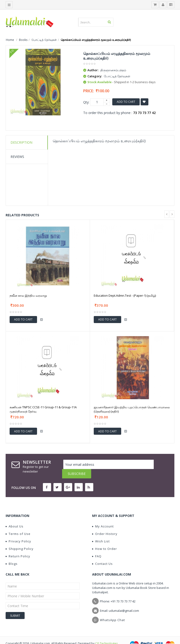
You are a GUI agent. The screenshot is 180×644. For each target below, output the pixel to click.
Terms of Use (18, 524)
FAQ (97, 547)
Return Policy (18, 547)
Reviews (17, 157)
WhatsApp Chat (112, 611)
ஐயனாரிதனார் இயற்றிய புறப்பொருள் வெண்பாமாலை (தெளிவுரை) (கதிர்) (132, 409)
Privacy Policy (18, 532)
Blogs (12, 554)
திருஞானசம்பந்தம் (113, 70)
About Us (15, 517)
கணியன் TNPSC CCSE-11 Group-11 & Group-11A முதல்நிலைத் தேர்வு (43, 409)
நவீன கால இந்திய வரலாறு (28, 295)
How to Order (105, 539)
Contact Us (102, 554)
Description (21, 142)
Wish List (101, 532)
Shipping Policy (20, 539)
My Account (103, 517)
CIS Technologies (106, 634)
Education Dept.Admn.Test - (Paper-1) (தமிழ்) (125, 295)
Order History (105, 524)
